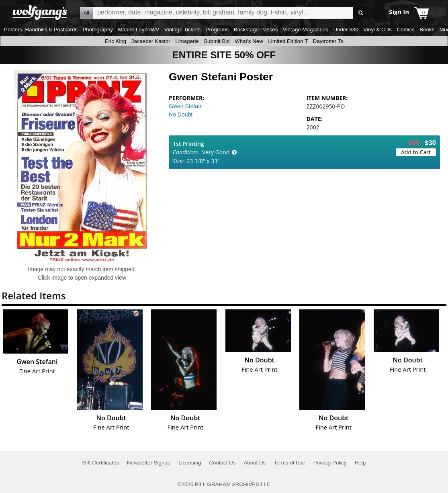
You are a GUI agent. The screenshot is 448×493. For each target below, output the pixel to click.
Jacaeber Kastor (151, 41)
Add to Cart (416, 152)
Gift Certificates (101, 463)
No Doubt (181, 115)
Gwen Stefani (186, 106)
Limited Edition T (288, 41)
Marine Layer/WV (138, 30)
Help (360, 463)
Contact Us (222, 463)
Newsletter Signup (149, 463)
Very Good (216, 152)
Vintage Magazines (306, 30)
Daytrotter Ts (328, 41)
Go (361, 13)
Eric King (116, 41)
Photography (98, 30)
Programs (217, 30)
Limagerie (187, 41)
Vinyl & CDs (377, 30)
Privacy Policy (330, 463)
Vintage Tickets (182, 30)
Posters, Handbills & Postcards (41, 30)
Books (427, 30)
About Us (255, 463)
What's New (249, 41)
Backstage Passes (256, 30)
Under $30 (346, 30)
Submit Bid (217, 41)
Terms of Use (289, 463)
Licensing (190, 463)
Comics (405, 30)
